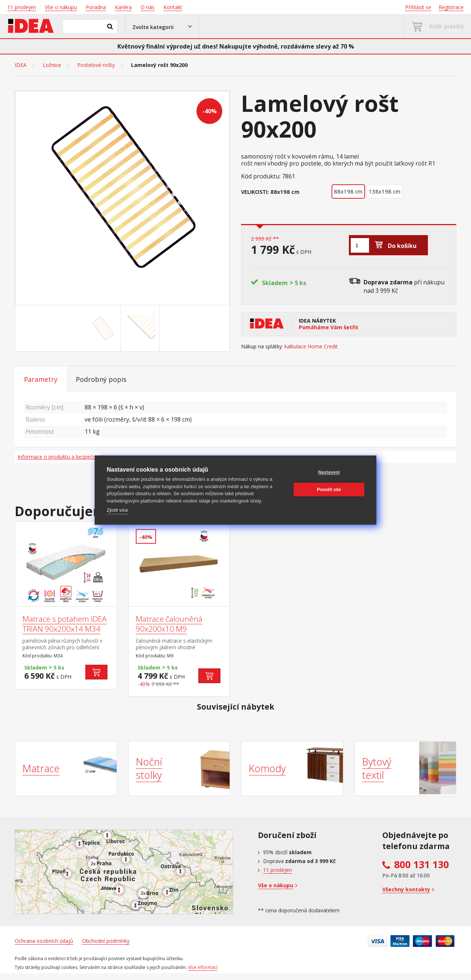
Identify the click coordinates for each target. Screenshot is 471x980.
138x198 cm (385, 191)
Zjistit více (117, 510)
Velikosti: (255, 192)
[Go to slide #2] (142, 329)
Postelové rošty (96, 65)
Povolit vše (329, 490)
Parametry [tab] (41, 379)
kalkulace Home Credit (311, 347)
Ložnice (52, 65)
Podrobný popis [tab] (101, 379)
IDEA (21, 65)
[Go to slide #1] (103, 329)
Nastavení (329, 472)
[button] (162, 26)
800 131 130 (422, 864)
